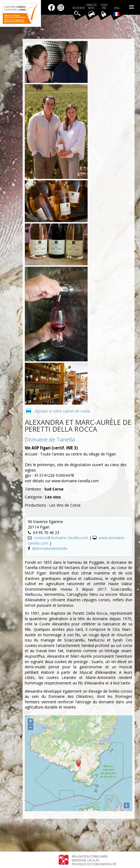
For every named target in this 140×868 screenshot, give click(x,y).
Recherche (79, 8)
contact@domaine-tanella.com (61, 538)
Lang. (117, 11)
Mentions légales (85, 860)
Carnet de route (91, 7)
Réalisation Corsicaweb (90, 856)
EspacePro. (104, 7)
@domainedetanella (50, 548)
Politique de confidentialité (94, 864)
